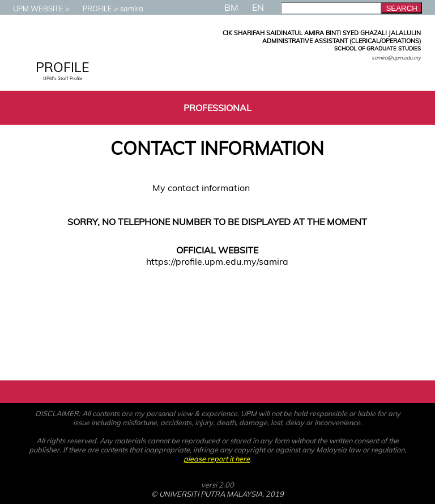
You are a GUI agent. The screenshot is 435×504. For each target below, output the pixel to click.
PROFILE (92, 9)
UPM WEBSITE (33, 9)
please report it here (217, 459)
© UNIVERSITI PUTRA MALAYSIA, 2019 (217, 494)
